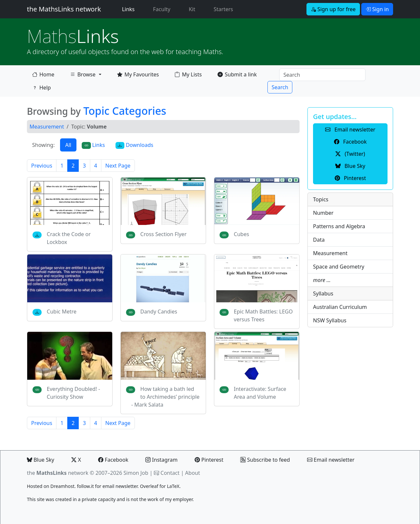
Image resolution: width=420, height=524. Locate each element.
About (192, 473)
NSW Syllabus (330, 320)
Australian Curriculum (340, 307)
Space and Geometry (339, 267)
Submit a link (237, 74)
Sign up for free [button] (333, 9)
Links (130, 9)
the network (58, 473)
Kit (192, 9)
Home (43, 74)
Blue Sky (41, 460)
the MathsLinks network (64, 9)
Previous (42, 166)
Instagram (161, 460)
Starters (223, 9)
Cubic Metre (62, 312)
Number (323, 213)
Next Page (118, 166)
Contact (170, 473)
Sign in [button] (377, 9)
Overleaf (149, 486)
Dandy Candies (159, 312)
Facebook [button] (350, 142)
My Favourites (138, 74)
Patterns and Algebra (339, 226)
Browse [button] (83, 76)
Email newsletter (331, 460)
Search (280, 87)
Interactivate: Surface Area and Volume (260, 393)
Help (42, 88)
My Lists (188, 74)
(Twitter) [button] (350, 154)
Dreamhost (63, 486)
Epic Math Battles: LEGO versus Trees (263, 315)
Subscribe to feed (265, 460)
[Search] (322, 75)
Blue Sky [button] (350, 166)
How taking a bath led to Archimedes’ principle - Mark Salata (165, 397)
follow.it (85, 486)
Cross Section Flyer (164, 234)
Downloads (135, 145)
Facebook (113, 460)
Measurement (47, 127)
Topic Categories (125, 111)
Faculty (162, 9)
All (68, 145)
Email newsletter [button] (350, 130)
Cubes (242, 234)
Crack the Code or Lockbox (69, 238)
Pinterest (209, 460)
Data (319, 240)
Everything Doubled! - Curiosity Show (73, 393)
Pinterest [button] (350, 178)
